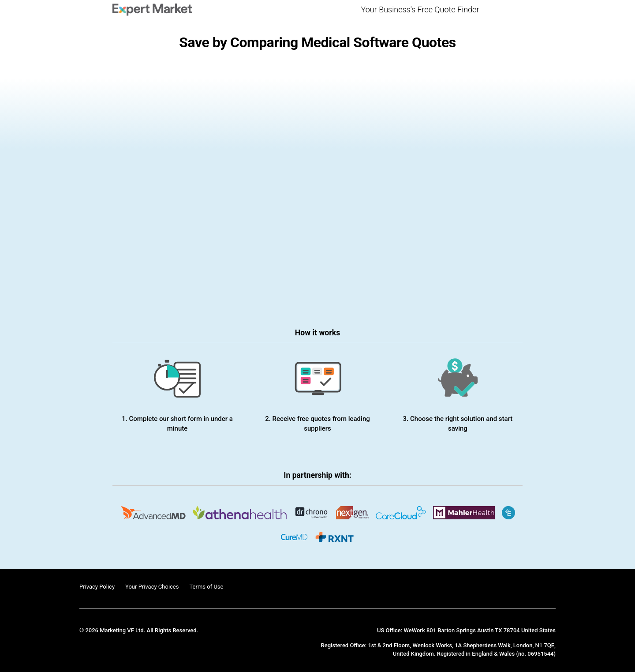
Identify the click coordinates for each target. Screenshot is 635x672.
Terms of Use (206, 587)
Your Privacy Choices (152, 587)
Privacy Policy (97, 587)
